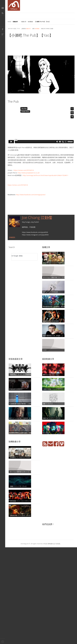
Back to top (3, 641)
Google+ (3, 34)
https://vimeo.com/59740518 (24, 170)
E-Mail (3, 8)
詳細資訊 (12, 237)
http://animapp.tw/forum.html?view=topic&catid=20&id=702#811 (46, 175)
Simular (50, 544)
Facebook (3, 29)
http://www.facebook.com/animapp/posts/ (31, 195)
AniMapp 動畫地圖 (14, 5)
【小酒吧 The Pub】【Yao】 (30, 35)
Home (9, 22)
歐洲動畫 (30, 22)
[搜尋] (22, 256)
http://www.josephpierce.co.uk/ (29, 173)
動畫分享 (24, 22)
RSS (3, 13)
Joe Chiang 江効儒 (37, 217)
